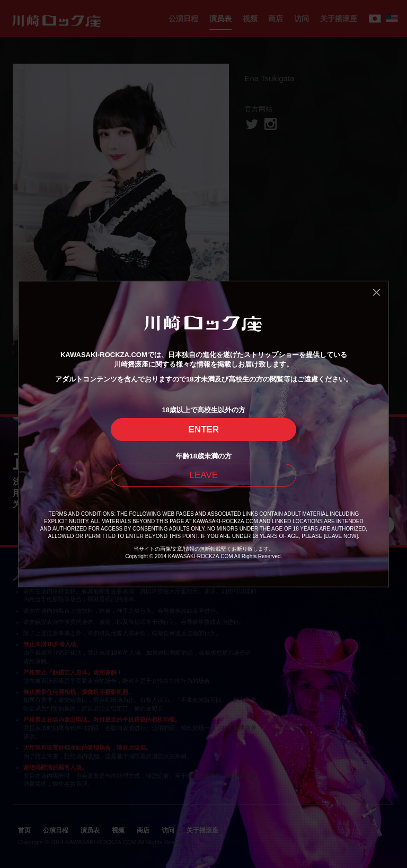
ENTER (204, 429)
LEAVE (204, 475)
